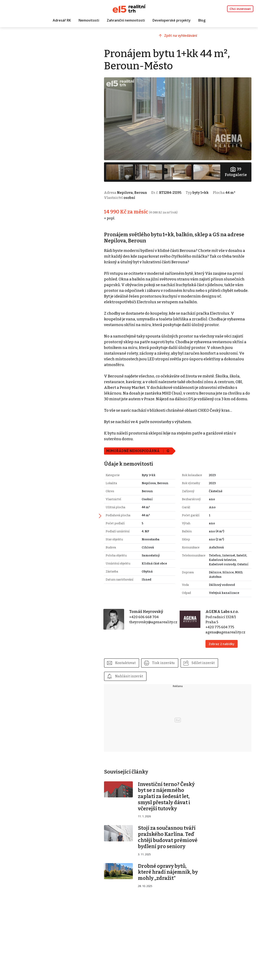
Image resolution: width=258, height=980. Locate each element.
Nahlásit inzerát (135, 684)
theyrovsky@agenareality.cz (158, 630)
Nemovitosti (89, 21)
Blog (202, 21)
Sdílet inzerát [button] (210, 670)
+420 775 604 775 (222, 635)
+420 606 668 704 (149, 625)
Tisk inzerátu (170, 670)
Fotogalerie (236, 170)
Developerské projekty (172, 21)
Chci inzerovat (240, 9)
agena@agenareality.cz (227, 640)
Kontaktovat (131, 670)
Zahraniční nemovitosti (126, 21)
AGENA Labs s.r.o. (224, 619)
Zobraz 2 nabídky (223, 651)
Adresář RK (62, 21)
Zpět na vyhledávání (185, 37)
